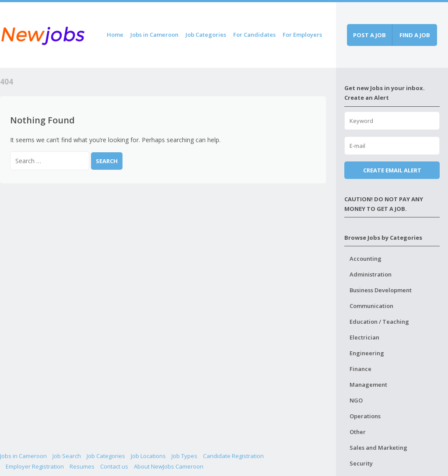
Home (115, 35)
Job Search (67, 456)
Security (361, 463)
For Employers (302, 35)
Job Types (184, 456)
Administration (371, 274)
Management (368, 385)
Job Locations (148, 456)
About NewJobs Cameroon (169, 466)
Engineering (367, 353)
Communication (371, 306)
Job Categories (206, 35)
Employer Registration (35, 466)
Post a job (369, 35)
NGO (356, 400)
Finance (360, 369)
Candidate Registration (233, 456)
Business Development (381, 290)
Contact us (114, 466)
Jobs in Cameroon (154, 35)
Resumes (82, 466)
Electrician (364, 337)
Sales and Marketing (378, 448)
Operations (365, 416)
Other (358, 432)
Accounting (366, 259)
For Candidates (254, 35)
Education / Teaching (379, 322)
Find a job (415, 35)
